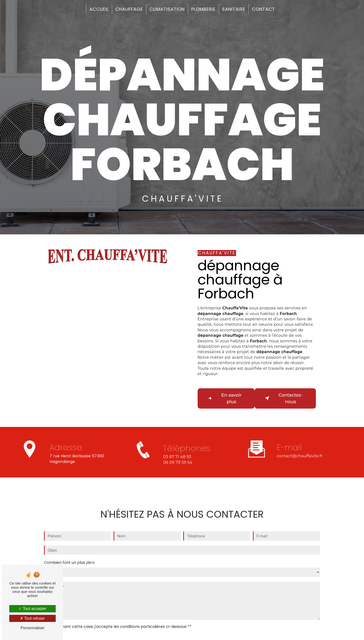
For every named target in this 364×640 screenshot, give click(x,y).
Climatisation (167, 9)
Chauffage (129, 9)
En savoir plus (225, 399)
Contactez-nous (284, 399)
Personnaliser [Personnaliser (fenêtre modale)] (32, 628)
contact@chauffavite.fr (300, 451)
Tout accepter (32, 609)
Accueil (99, 9)
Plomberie (203, 9)
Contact (263, 9)
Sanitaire (234, 9)
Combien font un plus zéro (69, 558)
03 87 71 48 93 (177, 463)
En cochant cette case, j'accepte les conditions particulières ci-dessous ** (120, 622)
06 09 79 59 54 (178, 469)
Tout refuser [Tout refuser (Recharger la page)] (32, 618)
